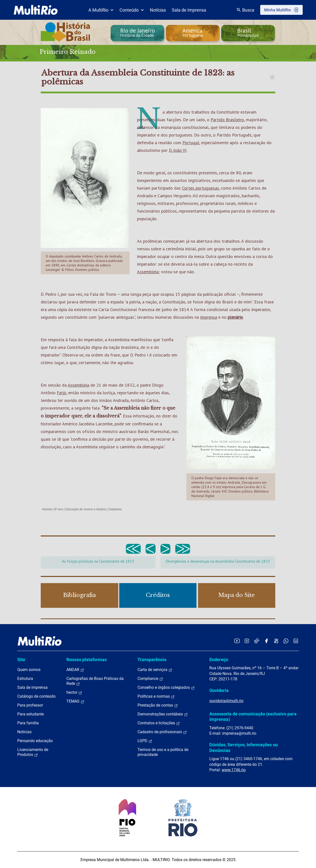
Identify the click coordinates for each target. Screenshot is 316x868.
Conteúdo (132, 10)
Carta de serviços (155, 670)
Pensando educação (35, 741)
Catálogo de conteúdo (36, 696)
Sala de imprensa (32, 687)
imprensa (209, 317)
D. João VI (178, 150)
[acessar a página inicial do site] (36, 10)
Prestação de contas (158, 705)
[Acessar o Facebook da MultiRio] (266, 641)
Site (21, 660)
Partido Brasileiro (227, 120)
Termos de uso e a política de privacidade (163, 752)
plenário (235, 317)
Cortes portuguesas (200, 188)
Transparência (152, 660)
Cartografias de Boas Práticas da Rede (95, 681)
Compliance (150, 679)
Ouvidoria (219, 690)
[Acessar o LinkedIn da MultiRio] (296, 641)
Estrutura (25, 679)
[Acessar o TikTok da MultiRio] (257, 641)
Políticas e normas (156, 696)
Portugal (191, 143)
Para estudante (30, 714)
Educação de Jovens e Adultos (86, 509)
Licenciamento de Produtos (33, 752)
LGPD (145, 741)
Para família (28, 723)
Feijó (61, 393)
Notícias (158, 10)
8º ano (59, 509)
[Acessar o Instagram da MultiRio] (247, 641)
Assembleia (148, 272)
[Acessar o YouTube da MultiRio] (237, 641)
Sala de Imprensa (189, 10)
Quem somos (29, 670)
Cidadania (115, 509)
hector (74, 692)
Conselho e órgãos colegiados (166, 688)
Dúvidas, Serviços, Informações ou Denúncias (244, 747)
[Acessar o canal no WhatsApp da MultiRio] (286, 641)
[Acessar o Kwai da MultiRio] (276, 641)
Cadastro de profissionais (162, 732)
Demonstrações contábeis (163, 714)
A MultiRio (101, 10)
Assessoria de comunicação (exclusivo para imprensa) (253, 717)
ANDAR (75, 670)
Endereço (219, 660)
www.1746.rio (234, 770)
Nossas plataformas (87, 660)
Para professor (30, 705)
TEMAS (75, 701)
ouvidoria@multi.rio (226, 701)
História (47, 509)
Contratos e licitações (159, 723)
